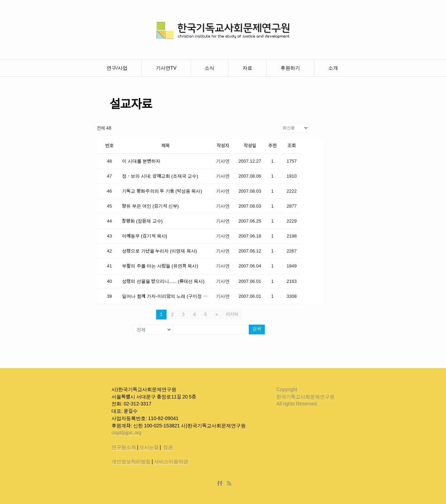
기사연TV (166, 68)
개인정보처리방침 (131, 462)
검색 (257, 329)
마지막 (232, 314)
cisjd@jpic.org (126, 433)
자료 (247, 68)
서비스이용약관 (171, 462)
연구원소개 (124, 447)
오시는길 (149, 447)
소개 (333, 68)
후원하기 (290, 68)
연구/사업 (117, 68)
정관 (168, 447)
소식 (209, 68)
